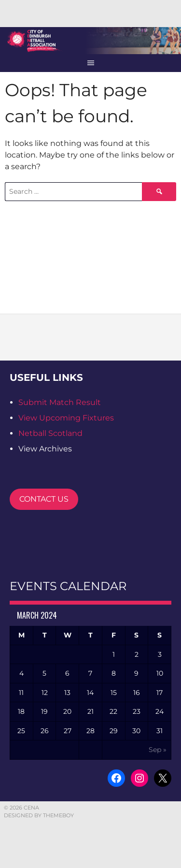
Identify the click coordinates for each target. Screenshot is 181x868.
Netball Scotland (50, 433)
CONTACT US (44, 499)
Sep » (158, 750)
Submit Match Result (60, 402)
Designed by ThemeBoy (39, 815)
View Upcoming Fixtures (66, 418)
